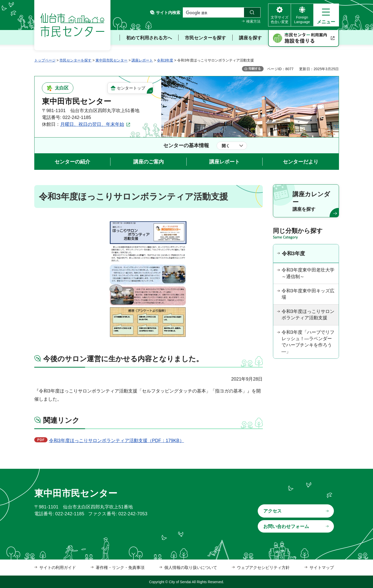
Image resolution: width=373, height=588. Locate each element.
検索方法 (253, 21)
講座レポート (142, 60)
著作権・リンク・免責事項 (120, 568)
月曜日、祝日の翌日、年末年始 (92, 124)
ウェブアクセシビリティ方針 (263, 568)
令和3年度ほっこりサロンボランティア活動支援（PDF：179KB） (117, 441)
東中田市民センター (111, 60)
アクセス (272, 511)
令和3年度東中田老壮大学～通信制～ (308, 273)
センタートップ (131, 88)
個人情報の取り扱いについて (191, 568)
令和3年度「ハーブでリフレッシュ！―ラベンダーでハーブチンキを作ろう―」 (308, 342)
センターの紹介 (72, 162)
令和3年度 (165, 60)
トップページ (45, 60)
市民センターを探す (75, 60)
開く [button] (226, 146)
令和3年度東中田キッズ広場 (308, 294)
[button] (326, 15)
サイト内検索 (168, 13)
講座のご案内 (149, 162)
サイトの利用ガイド (58, 568)
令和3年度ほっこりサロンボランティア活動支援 (308, 315)
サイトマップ (322, 568)
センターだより (301, 162)
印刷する (255, 69)
